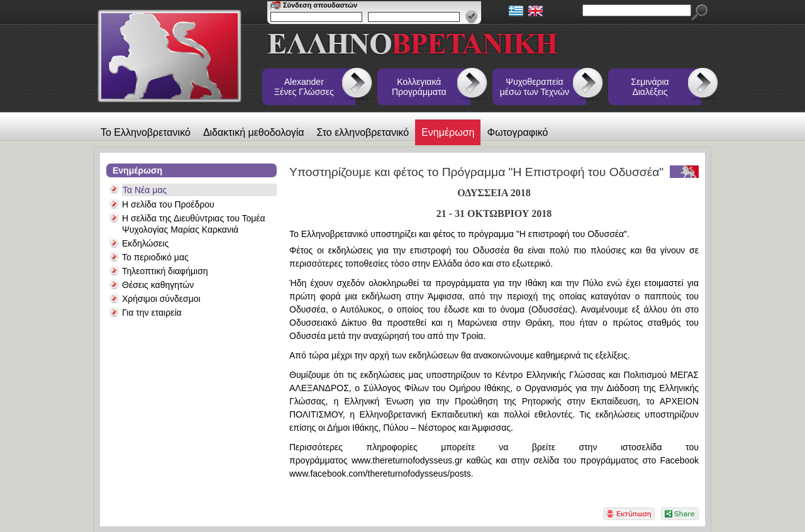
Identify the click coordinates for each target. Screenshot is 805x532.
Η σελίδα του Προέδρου (168, 204)
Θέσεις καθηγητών (158, 285)
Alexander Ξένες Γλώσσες (304, 87)
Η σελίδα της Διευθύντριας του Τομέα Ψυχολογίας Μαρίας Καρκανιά (194, 224)
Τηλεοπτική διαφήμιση (165, 271)
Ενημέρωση (448, 132)
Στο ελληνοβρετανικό (363, 132)
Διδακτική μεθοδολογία (254, 132)
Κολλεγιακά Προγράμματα (419, 87)
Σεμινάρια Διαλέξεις (650, 87)
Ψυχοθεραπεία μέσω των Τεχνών (535, 87)
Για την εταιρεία (152, 313)
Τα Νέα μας (145, 190)
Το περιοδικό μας (155, 257)
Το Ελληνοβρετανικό (146, 132)
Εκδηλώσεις (145, 243)
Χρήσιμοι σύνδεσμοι (161, 299)
